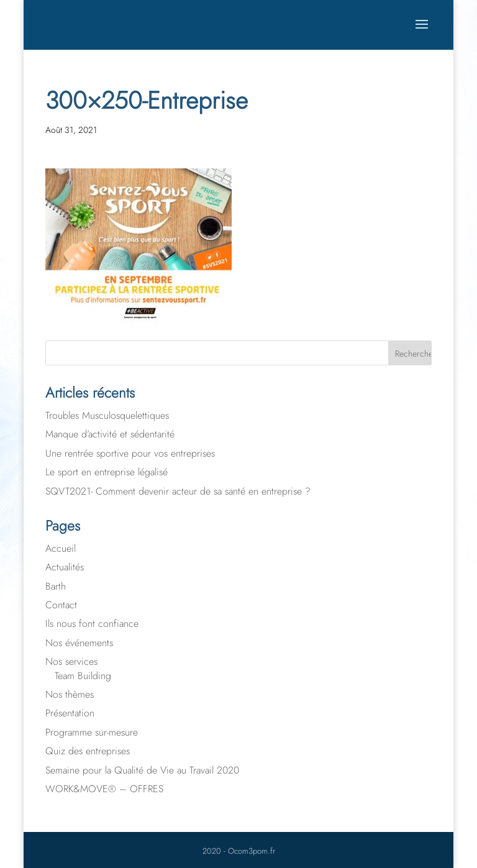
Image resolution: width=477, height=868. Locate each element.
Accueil (61, 548)
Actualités (65, 567)
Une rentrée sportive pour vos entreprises (130, 453)
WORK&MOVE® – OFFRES (104, 789)
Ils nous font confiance (92, 624)
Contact (61, 605)
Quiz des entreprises (88, 751)
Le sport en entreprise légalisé (107, 472)
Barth (56, 586)
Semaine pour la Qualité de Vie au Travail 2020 (142, 770)
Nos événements (79, 643)
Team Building (83, 676)
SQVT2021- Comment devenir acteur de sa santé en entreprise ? (178, 491)
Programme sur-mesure (92, 732)
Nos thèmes (70, 694)
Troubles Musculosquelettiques (107, 415)
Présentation (70, 713)
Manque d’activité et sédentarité (110, 434)
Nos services (71, 661)
